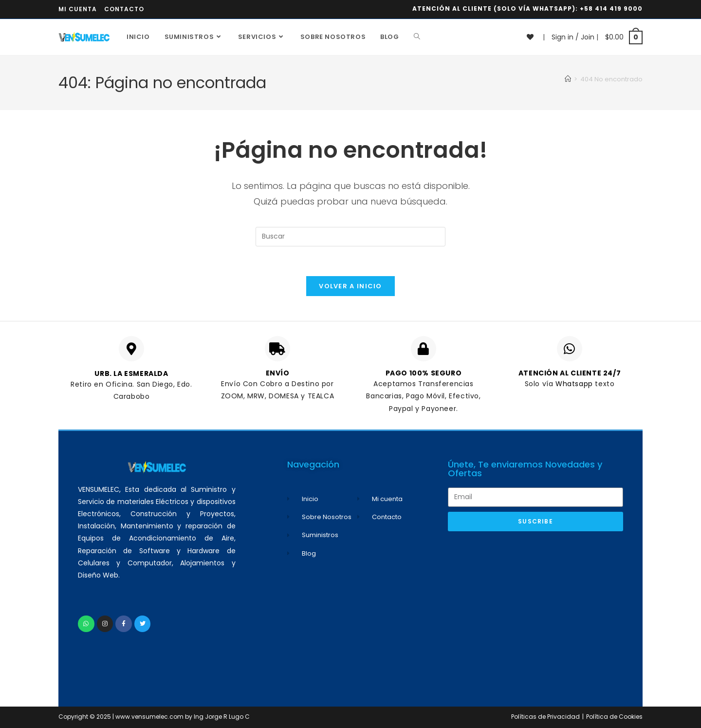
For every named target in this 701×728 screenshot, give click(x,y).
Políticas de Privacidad (545, 717)
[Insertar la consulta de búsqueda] (350, 237)
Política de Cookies (614, 717)
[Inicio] (568, 79)
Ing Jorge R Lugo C (222, 717)
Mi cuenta (78, 9)
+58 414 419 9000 (611, 9)
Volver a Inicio (350, 286)
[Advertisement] (535, 609)
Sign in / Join (573, 37)
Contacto (124, 9)
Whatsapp (575, 384)
